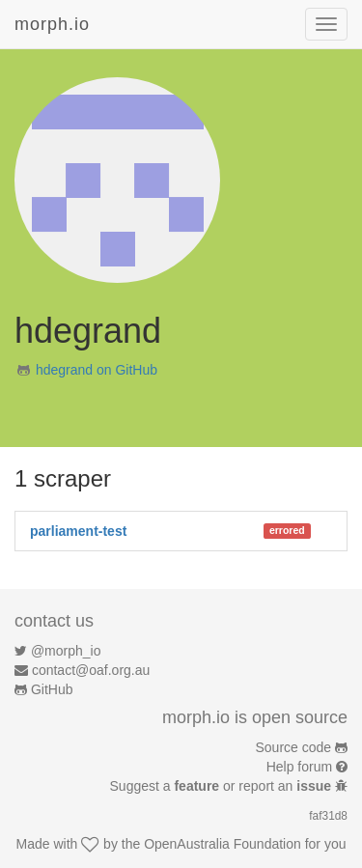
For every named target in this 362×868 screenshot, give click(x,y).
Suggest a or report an (223, 786)
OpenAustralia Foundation (223, 844)
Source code (294, 747)
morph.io (52, 24)
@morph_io (66, 651)
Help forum (299, 767)
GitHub (52, 689)
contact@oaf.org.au (91, 670)
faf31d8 (328, 816)
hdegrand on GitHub (97, 370)
